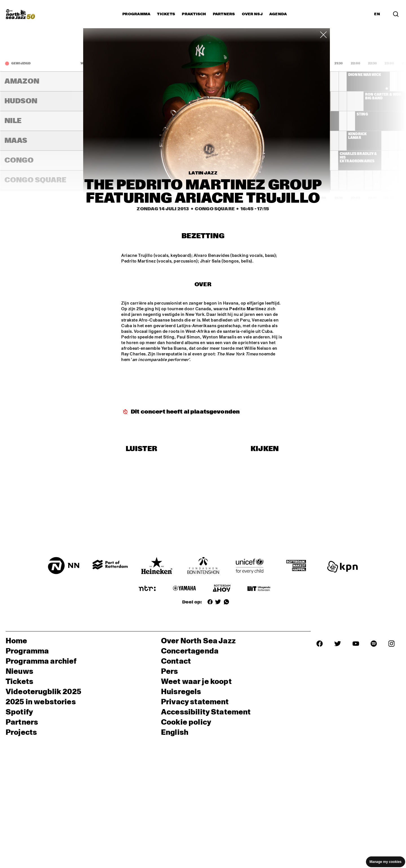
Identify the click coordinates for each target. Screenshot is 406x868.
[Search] (396, 14)
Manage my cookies (386, 862)
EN (377, 14)
